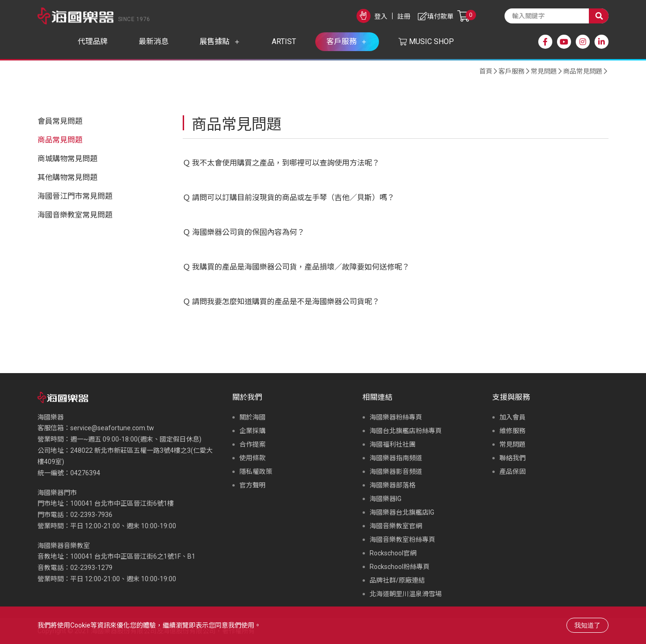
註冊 (404, 16)
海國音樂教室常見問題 (75, 215)
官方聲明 (252, 485)
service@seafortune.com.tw (112, 428)
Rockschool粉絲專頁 (400, 567)
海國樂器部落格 (393, 485)
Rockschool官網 (393, 553)
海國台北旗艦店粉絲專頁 (406, 431)
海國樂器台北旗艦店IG (402, 512)
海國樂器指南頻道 (396, 458)
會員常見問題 (60, 121)
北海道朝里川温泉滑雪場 (406, 594)
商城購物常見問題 (67, 159)
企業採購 (252, 431)
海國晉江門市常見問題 (75, 196)
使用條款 (252, 458)
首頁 (486, 71)
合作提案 (252, 444)
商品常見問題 (583, 71)
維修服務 (512, 431)
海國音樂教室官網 (396, 526)
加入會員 (512, 417)
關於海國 (252, 417)
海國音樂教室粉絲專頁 (402, 539)
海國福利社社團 (393, 444)
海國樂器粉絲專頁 (396, 417)
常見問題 (544, 71)
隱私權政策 (256, 472)
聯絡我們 (512, 458)
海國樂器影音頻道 (396, 472)
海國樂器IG (386, 499)
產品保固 (512, 472)
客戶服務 (512, 71)
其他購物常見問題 (67, 177)
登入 (381, 16)
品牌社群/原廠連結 (397, 580)
